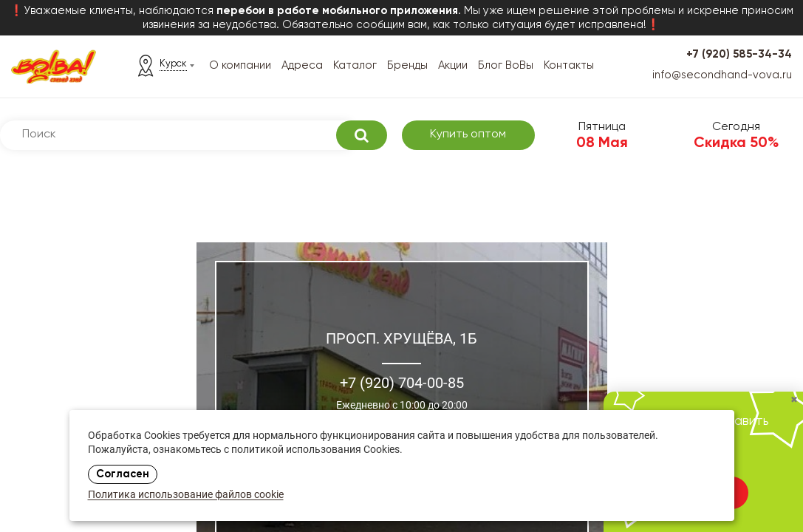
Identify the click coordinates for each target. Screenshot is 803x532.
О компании (240, 65)
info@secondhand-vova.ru (722, 75)
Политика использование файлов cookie (186, 495)
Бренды (407, 65)
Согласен (123, 474)
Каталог (355, 65)
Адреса (302, 65)
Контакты (569, 65)
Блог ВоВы (506, 65)
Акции (453, 65)
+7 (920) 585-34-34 (739, 54)
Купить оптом (468, 134)
